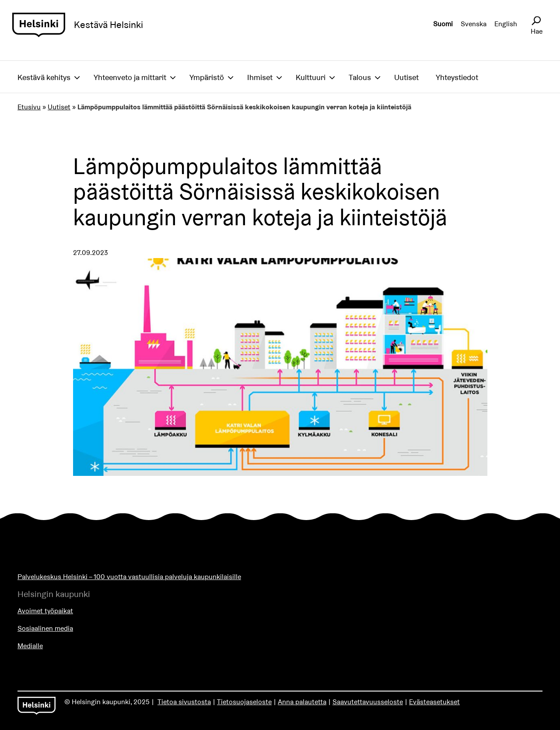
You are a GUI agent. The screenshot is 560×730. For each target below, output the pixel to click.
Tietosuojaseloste (244, 702)
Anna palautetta (302, 702)
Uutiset (406, 77)
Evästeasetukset (434, 702)
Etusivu (29, 107)
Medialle (30, 646)
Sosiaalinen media (45, 628)
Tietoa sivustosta (184, 702)
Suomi (443, 24)
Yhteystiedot (457, 77)
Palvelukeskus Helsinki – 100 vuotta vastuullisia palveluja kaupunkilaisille (129, 577)
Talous (360, 77)
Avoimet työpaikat (45, 611)
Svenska (474, 24)
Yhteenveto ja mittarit (130, 77)
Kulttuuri (311, 77)
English (506, 24)
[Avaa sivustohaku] (536, 21)
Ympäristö (207, 77)
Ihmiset (260, 77)
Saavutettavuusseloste (368, 702)
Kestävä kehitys (44, 77)
